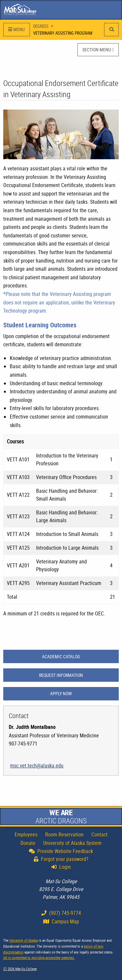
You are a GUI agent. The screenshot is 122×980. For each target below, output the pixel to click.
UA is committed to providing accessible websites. (39, 958)
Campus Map (61, 921)
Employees (26, 834)
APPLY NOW (61, 693)
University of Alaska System (72, 843)
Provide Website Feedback (61, 851)
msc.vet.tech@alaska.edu (37, 765)
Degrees (41, 26)
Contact (100, 834)
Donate (28, 843)
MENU (16, 29)
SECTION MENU (98, 50)
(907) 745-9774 (61, 913)
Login (63, 867)
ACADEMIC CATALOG (61, 656)
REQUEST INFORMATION (61, 675)
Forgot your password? (61, 859)
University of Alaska (24, 940)
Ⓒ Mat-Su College (20, 969)
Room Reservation (64, 834)
